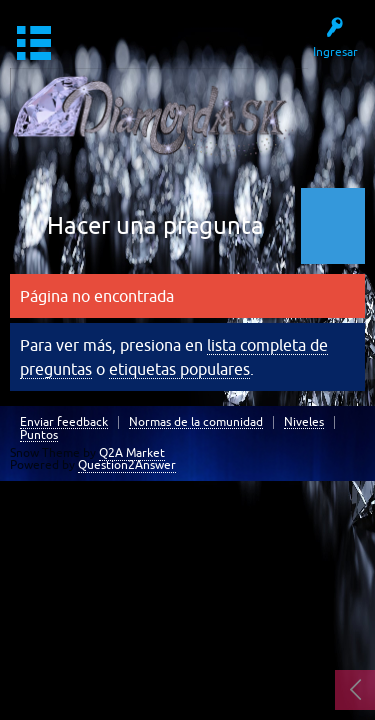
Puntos (39, 435)
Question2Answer (127, 465)
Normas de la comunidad (196, 422)
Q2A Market (132, 453)
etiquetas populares (179, 369)
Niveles (304, 422)
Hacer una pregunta (155, 225)
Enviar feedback (64, 422)
